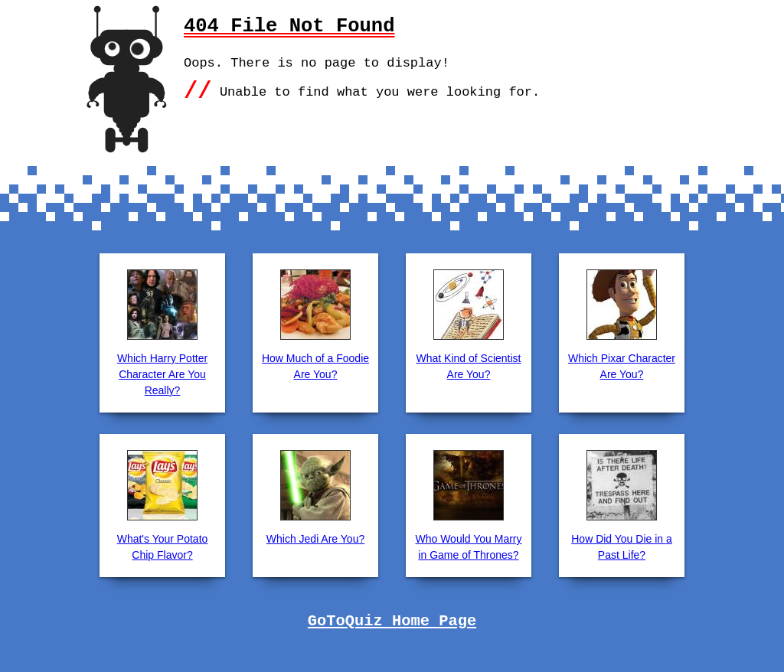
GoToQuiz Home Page (392, 621)
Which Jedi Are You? (315, 539)
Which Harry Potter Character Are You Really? (162, 374)
